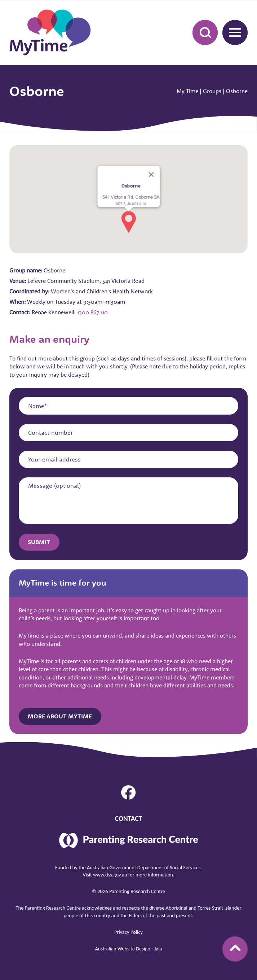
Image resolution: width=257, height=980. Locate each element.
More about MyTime (60, 716)
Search (201, 32)
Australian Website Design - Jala (128, 949)
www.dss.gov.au (110, 875)
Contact (128, 819)
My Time (187, 91)
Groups (212, 91)
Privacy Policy (128, 932)
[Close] (151, 174)
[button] (129, 221)
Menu (232, 32)
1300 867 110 (92, 312)
